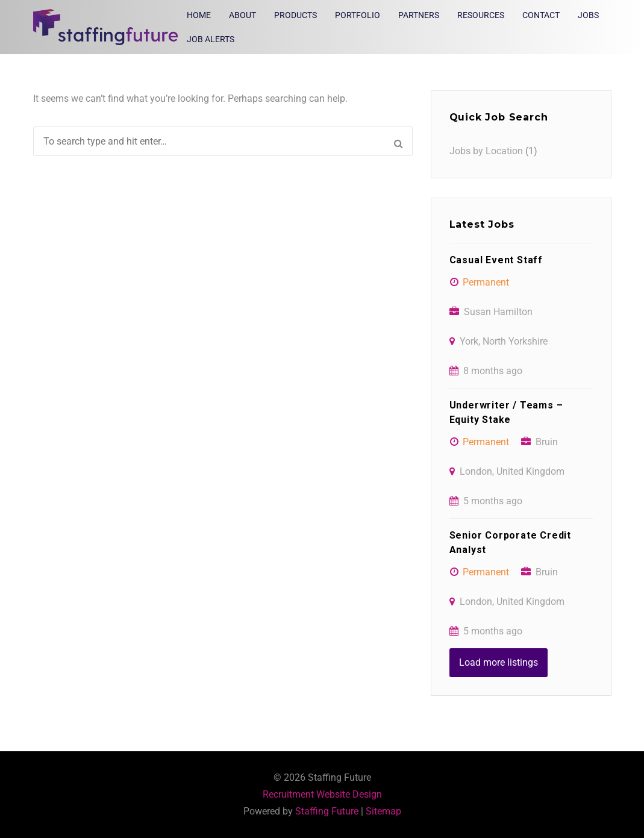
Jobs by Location (486, 151)
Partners (419, 15)
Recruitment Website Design (322, 794)
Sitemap (383, 811)
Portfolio (358, 15)
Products (295, 15)
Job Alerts (211, 39)
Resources (481, 15)
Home (199, 15)
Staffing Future (327, 811)
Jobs (588, 15)
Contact (541, 15)
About (242, 15)
